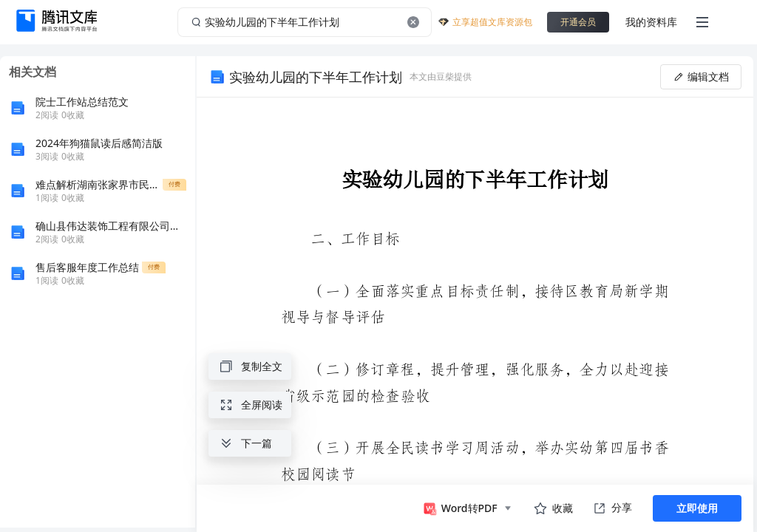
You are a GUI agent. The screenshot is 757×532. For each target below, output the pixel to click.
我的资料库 (651, 22)
